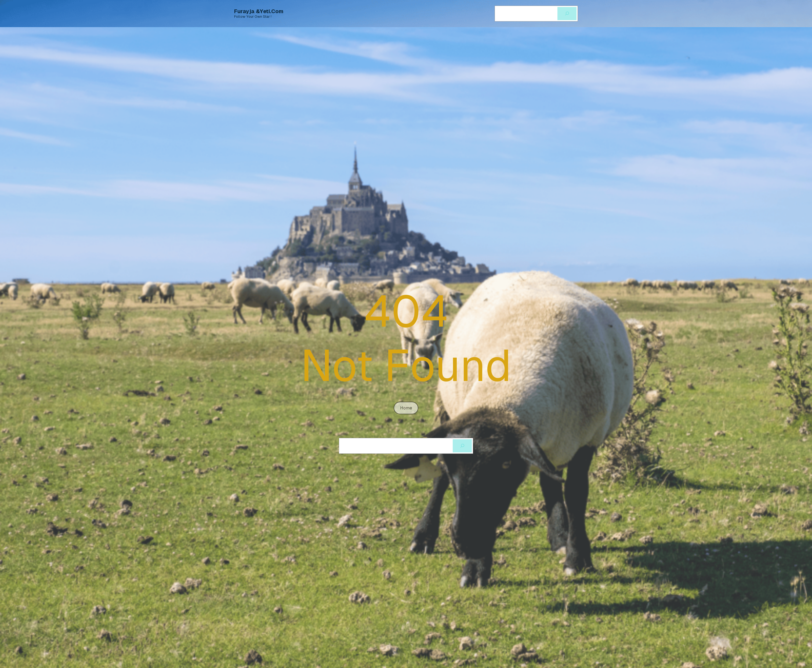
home (406, 408)
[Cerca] (567, 14)
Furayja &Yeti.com (259, 11)
